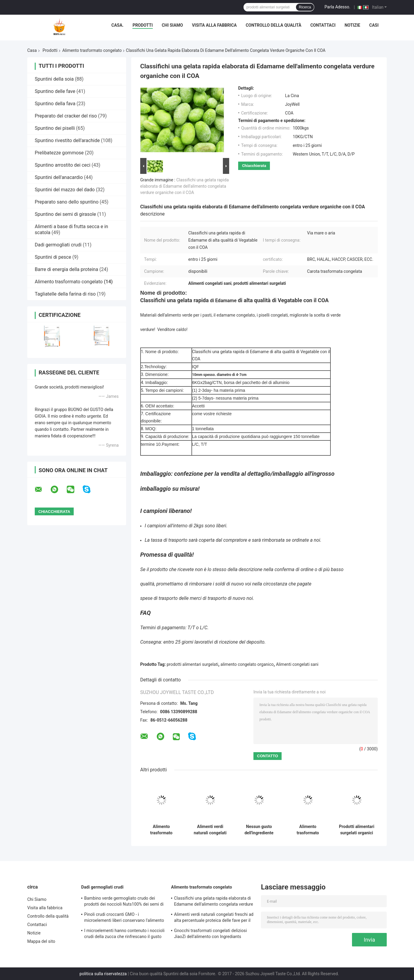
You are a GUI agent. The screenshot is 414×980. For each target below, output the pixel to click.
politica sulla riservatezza (103, 974)
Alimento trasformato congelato (92, 50)
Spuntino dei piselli (55, 128)
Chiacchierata (254, 166)
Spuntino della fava (55, 104)
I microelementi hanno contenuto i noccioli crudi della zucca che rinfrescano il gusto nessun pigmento (124, 934)
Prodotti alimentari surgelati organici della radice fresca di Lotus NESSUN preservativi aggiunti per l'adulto (357, 830)
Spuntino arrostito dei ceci (63, 165)
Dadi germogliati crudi (58, 245)
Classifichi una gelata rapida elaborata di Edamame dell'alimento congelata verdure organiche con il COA (185, 186)
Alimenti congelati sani (297, 664)
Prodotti (143, 25)
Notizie (352, 25)
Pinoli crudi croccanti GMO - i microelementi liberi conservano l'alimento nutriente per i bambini (124, 918)
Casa (32, 50)
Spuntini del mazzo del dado (65, 190)
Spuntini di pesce (53, 257)
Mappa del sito (41, 941)
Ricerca (305, 7)
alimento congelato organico (247, 664)
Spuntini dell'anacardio (59, 177)
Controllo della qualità (274, 25)
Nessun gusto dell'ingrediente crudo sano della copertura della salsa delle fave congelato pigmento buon (259, 830)
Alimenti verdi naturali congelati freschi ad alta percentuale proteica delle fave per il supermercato (210, 830)
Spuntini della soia (54, 79)
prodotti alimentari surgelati (193, 664)
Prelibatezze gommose (59, 153)
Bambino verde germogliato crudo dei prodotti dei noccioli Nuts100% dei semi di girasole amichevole (124, 902)
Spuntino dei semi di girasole (65, 214)
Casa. (118, 25)
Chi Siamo (172, 25)
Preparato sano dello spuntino (67, 202)
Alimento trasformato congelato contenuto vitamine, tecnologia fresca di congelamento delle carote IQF (161, 830)
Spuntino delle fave (55, 91)
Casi (374, 25)
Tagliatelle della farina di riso (65, 294)
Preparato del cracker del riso (66, 116)
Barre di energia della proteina (67, 269)
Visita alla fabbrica (214, 25)
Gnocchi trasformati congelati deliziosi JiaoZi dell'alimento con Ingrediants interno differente (210, 934)
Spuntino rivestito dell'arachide (67, 140)
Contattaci (323, 25)
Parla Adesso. (337, 7)
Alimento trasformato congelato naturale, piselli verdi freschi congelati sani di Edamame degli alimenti (308, 830)
